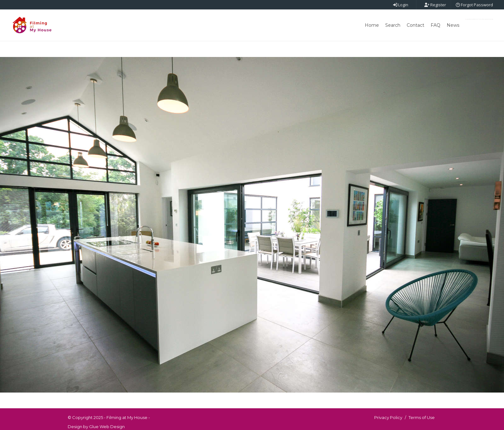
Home (372, 25)
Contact (415, 25)
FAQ (435, 25)
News (453, 25)
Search (393, 25)
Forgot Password (474, 5)
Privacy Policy (388, 417)
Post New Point (479, 19)
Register (435, 5)
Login (401, 5)
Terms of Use (422, 417)
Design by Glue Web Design (96, 427)
